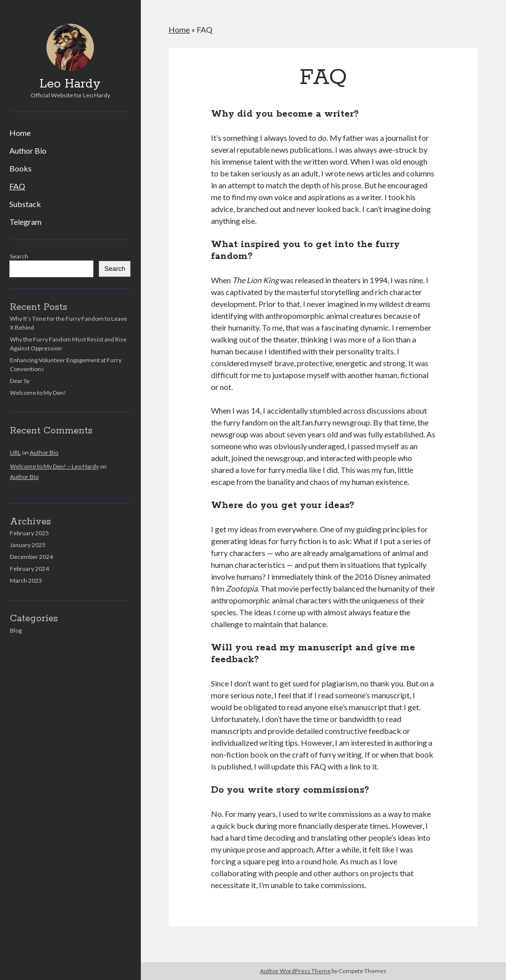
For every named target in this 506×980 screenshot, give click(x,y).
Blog (16, 630)
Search (19, 256)
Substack (25, 204)
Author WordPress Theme (295, 971)
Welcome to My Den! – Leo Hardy (54, 466)
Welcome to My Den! (38, 393)
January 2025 (28, 545)
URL (15, 452)
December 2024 (31, 557)
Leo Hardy (70, 84)
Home (20, 133)
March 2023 (26, 580)
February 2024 (29, 569)
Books (21, 168)
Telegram (25, 222)
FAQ (17, 186)
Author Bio (28, 150)
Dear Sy (20, 381)
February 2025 (29, 533)
